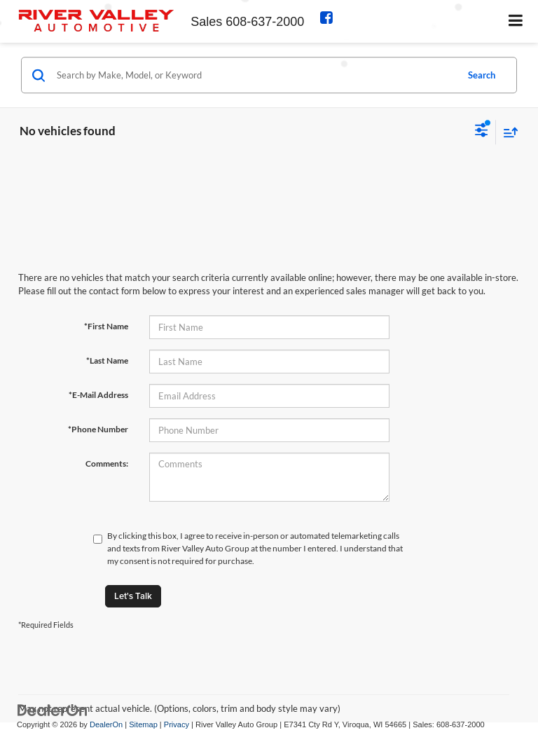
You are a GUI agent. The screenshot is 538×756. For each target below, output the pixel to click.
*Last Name (107, 360)
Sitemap (143, 724)
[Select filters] (482, 132)
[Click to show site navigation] (516, 21)
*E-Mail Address (98, 395)
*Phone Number (98, 429)
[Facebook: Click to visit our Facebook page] (330, 19)
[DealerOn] (53, 709)
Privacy (177, 724)
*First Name (106, 326)
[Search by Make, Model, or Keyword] (255, 75)
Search (482, 75)
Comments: (107, 463)
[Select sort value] (507, 132)
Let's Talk (133, 596)
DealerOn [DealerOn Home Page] (106, 724)
